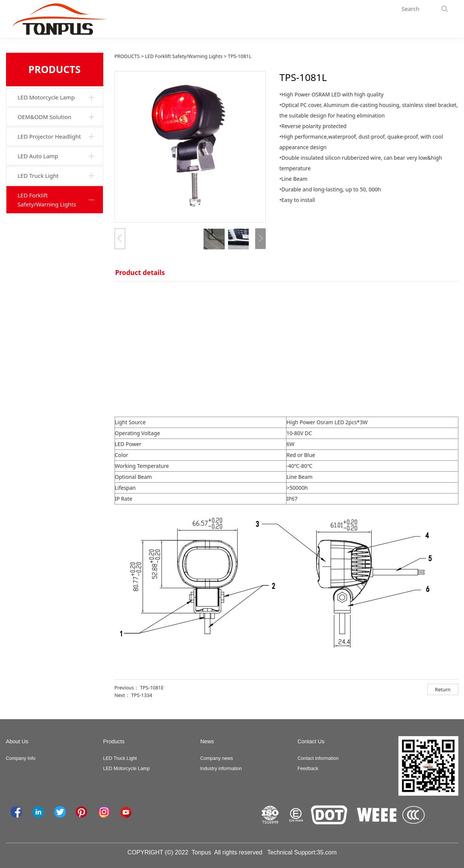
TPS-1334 (142, 695)
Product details (140, 272)
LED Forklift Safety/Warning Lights (47, 200)
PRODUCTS (127, 56)
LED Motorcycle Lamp (46, 97)
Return (443, 689)
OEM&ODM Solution (45, 117)
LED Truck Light (38, 176)
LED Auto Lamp (38, 156)
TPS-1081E (152, 688)
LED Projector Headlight (49, 136)
